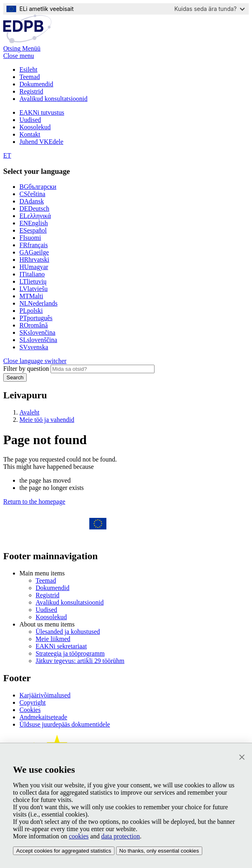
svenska (34, 347)
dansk (32, 201)
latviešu (34, 289)
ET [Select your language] (7, 155)
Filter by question (26, 369)
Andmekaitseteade (43, 717)
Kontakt (30, 134)
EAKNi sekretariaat (61, 646)
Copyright (33, 702)
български (38, 187)
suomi (30, 238)
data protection (121, 836)
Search (15, 377)
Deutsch (34, 208)
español (33, 230)
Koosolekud (35, 127)
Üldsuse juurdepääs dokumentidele (65, 724)
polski (31, 311)
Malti (31, 296)
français (34, 245)
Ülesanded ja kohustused (68, 632)
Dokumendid (36, 84)
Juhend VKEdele (41, 142)
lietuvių (33, 281)
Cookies (30, 710)
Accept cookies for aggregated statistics (64, 851)
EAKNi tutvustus (42, 112)
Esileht (28, 69)
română (34, 325)
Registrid (31, 91)
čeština (32, 194)
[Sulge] (242, 757)
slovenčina (37, 332)
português (36, 318)
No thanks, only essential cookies (159, 851)
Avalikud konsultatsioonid (53, 99)
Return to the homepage (34, 501)
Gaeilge (34, 252)
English (34, 223)
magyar (34, 267)
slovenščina (38, 340)
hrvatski (34, 260)
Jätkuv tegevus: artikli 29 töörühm (80, 661)
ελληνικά (35, 216)
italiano (32, 274)
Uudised (30, 120)
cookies (79, 836)
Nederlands (38, 303)
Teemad (30, 77)
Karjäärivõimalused (45, 695)
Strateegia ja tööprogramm (70, 653)
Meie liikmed (53, 639)
